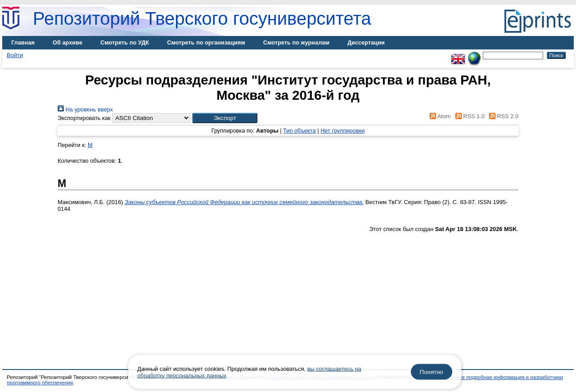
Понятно (432, 372)
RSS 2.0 (502, 116)
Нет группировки (342, 131)
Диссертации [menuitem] (366, 42)
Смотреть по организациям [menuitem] (206, 42)
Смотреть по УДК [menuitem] (125, 42)
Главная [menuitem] (23, 42)
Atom (439, 116)
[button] (225, 118)
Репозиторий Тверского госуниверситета (202, 18)
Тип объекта (299, 131)
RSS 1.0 (468, 116)
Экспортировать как (84, 118)
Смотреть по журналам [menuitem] (296, 42)
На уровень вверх (85, 109)
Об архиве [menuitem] (67, 42)
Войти (15, 55)
